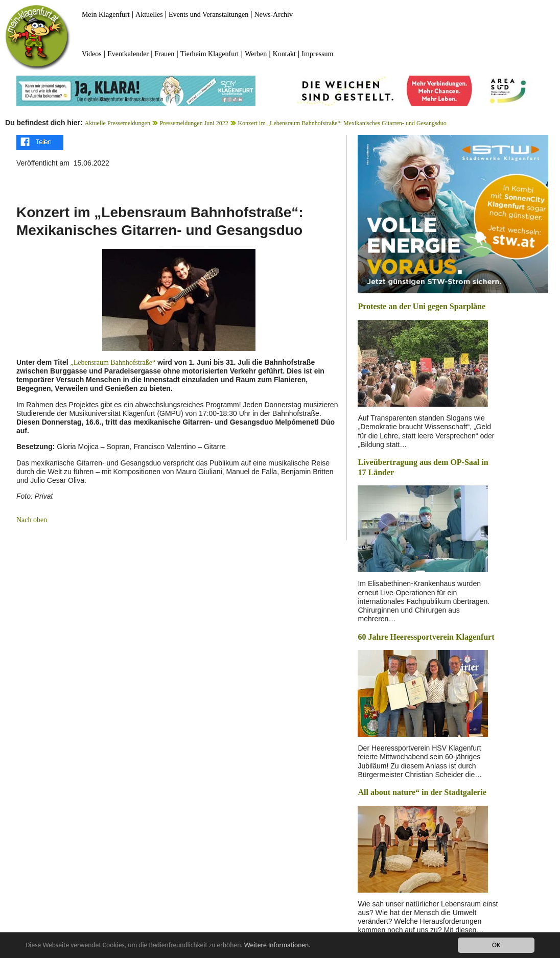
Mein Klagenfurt (106, 15)
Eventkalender (128, 54)
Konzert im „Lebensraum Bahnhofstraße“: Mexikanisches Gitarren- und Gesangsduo (342, 123)
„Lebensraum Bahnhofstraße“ (113, 363)
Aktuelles (149, 15)
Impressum (317, 54)
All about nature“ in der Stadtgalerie (422, 792)
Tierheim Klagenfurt (210, 54)
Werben (256, 54)
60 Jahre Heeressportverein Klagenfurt (426, 637)
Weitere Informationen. (277, 945)
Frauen (164, 54)
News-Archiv (274, 15)
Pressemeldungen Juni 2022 (194, 123)
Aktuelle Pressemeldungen (118, 123)
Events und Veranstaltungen (208, 15)
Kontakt (284, 54)
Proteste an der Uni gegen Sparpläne (422, 306)
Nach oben (32, 520)
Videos (92, 54)
